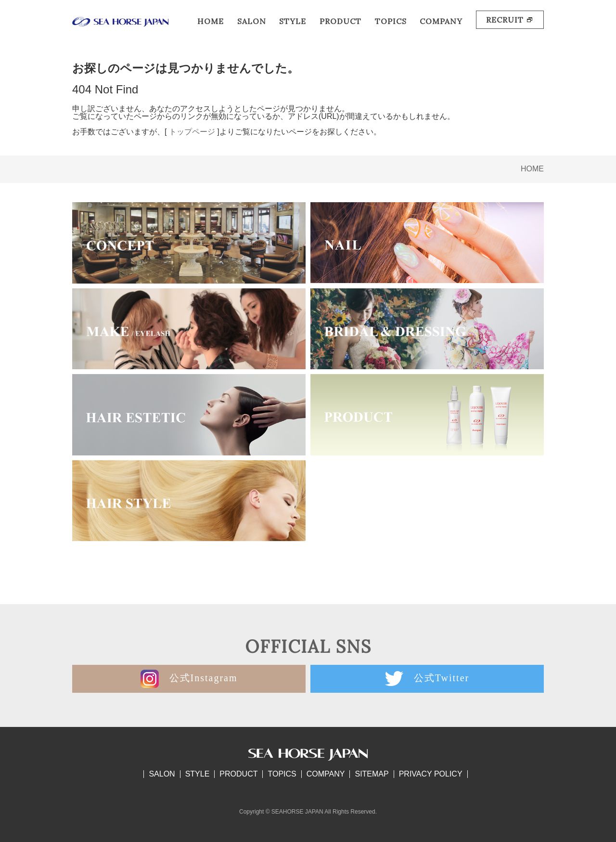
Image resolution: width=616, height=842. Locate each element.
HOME (211, 21)
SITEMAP (372, 774)
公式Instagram (189, 679)
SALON (252, 21)
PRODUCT (340, 21)
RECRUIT (510, 20)
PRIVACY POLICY (431, 774)
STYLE (293, 21)
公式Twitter (427, 679)
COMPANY (441, 21)
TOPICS (391, 21)
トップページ (192, 132)
